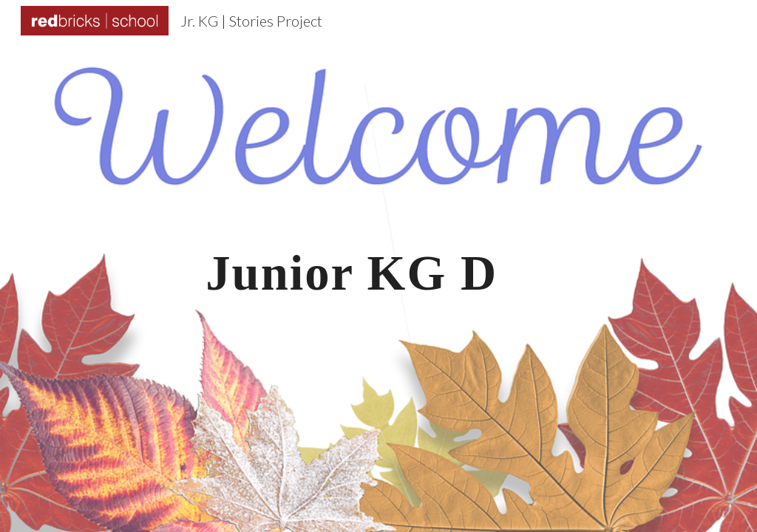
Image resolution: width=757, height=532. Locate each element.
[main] (378, 266)
